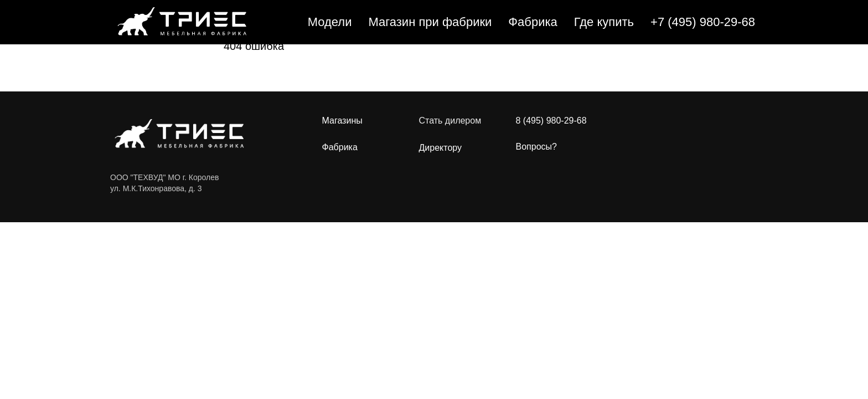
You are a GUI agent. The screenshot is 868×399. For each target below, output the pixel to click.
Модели (330, 22)
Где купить (604, 22)
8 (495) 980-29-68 (551, 121)
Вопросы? (536, 147)
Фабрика (533, 22)
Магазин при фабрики (430, 22)
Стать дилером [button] (450, 121)
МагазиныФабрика (342, 134)
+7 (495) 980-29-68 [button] (703, 22)
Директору (441, 148)
